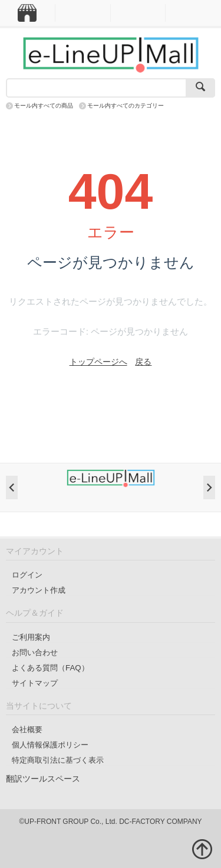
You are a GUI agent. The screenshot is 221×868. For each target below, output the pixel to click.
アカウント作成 (39, 590)
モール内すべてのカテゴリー (126, 106)
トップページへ (98, 362)
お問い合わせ (35, 652)
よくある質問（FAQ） (50, 668)
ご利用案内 (31, 637)
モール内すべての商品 (44, 106)
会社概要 (27, 730)
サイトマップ (35, 683)
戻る (143, 362)
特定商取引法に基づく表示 (58, 760)
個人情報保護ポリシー (50, 745)
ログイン (27, 575)
